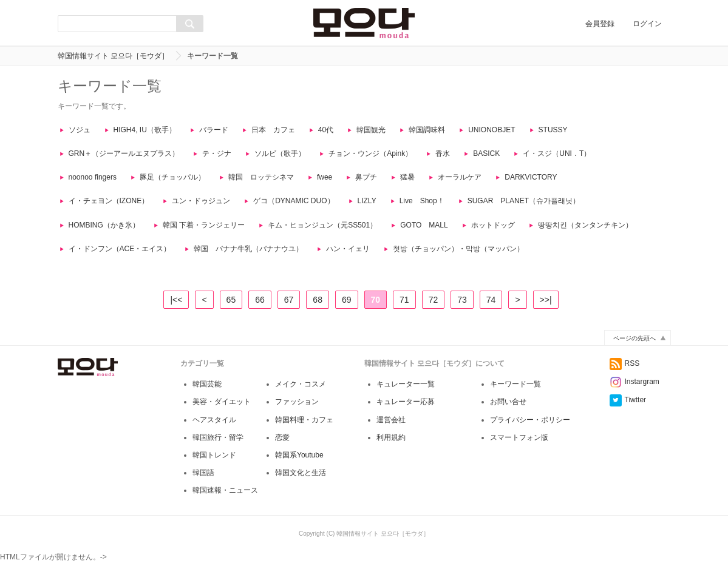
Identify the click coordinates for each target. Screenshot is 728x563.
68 (318, 300)
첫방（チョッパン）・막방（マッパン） (458, 249)
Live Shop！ (422, 201)
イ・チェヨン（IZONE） (109, 201)
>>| (546, 300)
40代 (326, 130)
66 (260, 300)
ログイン (647, 24)
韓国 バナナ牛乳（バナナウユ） (248, 249)
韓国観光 (371, 130)
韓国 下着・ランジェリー (204, 225)
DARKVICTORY (531, 177)
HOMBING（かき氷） (104, 225)
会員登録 (600, 24)
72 (434, 300)
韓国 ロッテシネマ (261, 177)
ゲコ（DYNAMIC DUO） (294, 201)
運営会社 (391, 431)
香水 (443, 153)
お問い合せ (508, 413)
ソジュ (80, 130)
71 (404, 300)
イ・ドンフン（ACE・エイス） (120, 249)
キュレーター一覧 (406, 395)
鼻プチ (366, 177)
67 (289, 300)
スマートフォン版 (519, 448)
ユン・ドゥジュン (201, 201)
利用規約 (391, 448)
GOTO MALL (424, 225)
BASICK (486, 153)
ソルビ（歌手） (280, 153)
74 (491, 300)
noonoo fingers (93, 177)
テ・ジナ (217, 153)
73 (462, 300)
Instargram (634, 393)
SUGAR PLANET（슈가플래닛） (524, 201)
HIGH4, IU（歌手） (145, 130)
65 (231, 300)
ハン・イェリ (348, 249)
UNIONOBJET (492, 130)
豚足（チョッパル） (172, 177)
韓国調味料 (427, 130)
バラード (214, 130)
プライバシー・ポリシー (530, 431)
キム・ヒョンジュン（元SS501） (322, 225)
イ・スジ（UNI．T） (557, 153)
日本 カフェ (273, 130)
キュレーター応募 (406, 413)
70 (376, 300)
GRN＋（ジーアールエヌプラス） (124, 153)
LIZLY (367, 201)
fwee (325, 177)
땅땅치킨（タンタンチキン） (585, 225)
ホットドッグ (493, 225)
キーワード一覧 (515, 395)
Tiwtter (628, 411)
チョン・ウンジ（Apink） (370, 153)
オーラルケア (460, 177)
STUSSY (553, 130)
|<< (176, 300)
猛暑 (407, 177)
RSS (625, 374)
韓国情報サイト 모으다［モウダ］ (113, 56)
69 (347, 300)
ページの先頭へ (634, 349)
